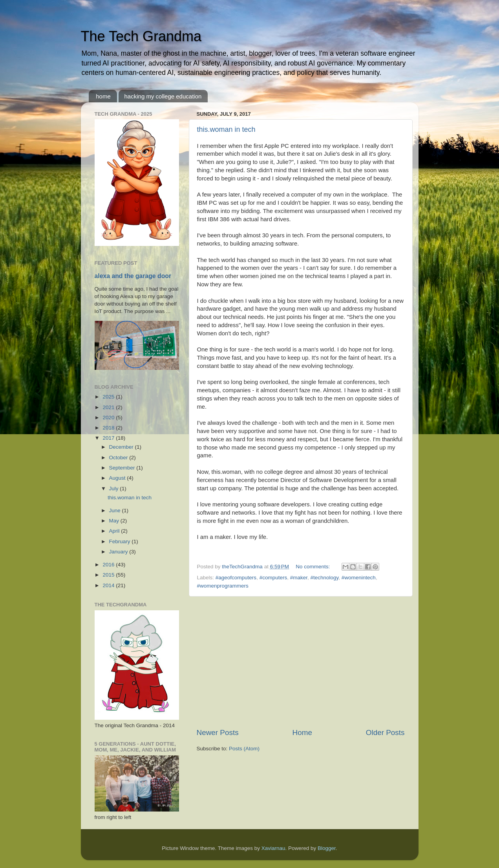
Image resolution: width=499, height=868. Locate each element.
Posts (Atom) (244, 749)
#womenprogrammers (223, 586)
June (116, 510)
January (119, 552)
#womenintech (359, 578)
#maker (299, 578)
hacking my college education (163, 96)
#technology (325, 578)
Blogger (327, 848)
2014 (109, 585)
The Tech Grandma (141, 36)
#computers (273, 578)
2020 (109, 418)
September (123, 468)
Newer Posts (218, 732)
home (103, 96)
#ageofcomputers (236, 578)
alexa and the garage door (133, 276)
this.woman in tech (226, 129)
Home (302, 732)
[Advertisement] (301, 662)
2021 (109, 407)
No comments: (313, 567)
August (118, 478)
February (121, 541)
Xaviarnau (273, 848)
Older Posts (385, 732)
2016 (109, 565)
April (115, 531)
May (115, 521)
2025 (109, 397)
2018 (109, 428)
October (119, 458)
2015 (109, 575)
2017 (109, 438)
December (122, 447)
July (115, 489)
